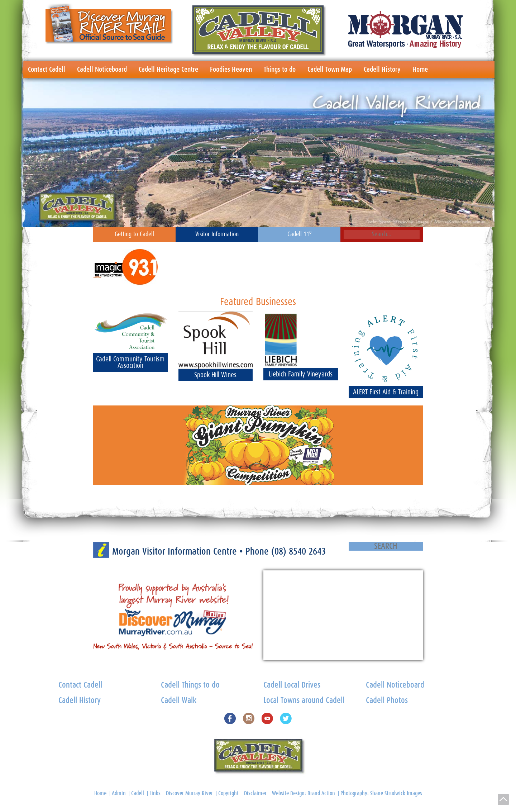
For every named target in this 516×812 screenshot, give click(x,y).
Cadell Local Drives (292, 685)
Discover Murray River (189, 793)
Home (420, 70)
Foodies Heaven (231, 70)
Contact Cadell (47, 70)
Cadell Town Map (330, 70)
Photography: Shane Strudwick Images (381, 793)
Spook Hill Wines (215, 375)
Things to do (280, 70)
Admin (119, 793)
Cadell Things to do (190, 685)
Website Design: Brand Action (304, 793)
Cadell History (382, 70)
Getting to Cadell (134, 234)
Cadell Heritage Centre (168, 70)
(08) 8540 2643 (298, 552)
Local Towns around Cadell (304, 701)
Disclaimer (255, 793)
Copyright (228, 793)
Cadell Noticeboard (102, 70)
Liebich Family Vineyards (301, 374)
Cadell (138, 793)
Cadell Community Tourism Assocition (130, 362)
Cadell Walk (179, 701)
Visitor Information (217, 234)
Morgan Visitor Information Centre (176, 552)
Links (155, 793)
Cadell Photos (387, 701)
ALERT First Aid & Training (386, 392)
